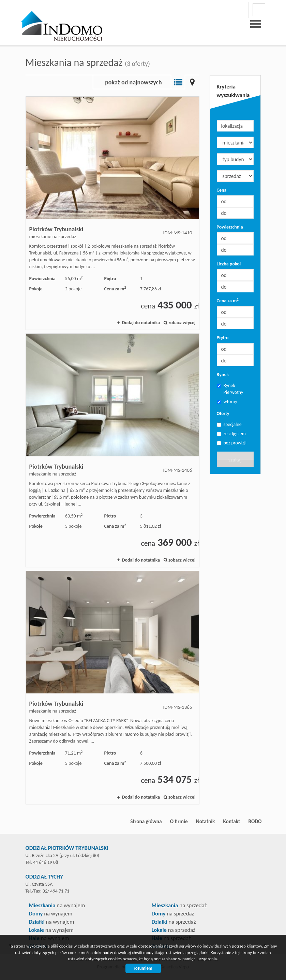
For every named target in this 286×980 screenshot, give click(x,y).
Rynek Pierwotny (230, 389)
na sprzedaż (179, 905)
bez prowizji (232, 443)
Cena (222, 190)
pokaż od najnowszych (133, 82)
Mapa (192, 82)
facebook (259, 10)
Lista (178, 82)
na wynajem (57, 905)
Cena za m (228, 301)
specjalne (229, 424)
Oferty (223, 413)
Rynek (223, 375)
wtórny (227, 402)
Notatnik (206, 821)
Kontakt (231, 821)
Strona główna (146, 821)
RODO (255, 821)
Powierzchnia (230, 227)
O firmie (179, 821)
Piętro (223, 338)
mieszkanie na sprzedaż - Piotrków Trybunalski (112, 213)
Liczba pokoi (229, 264)
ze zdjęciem (231, 434)
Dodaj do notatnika (141, 323)
